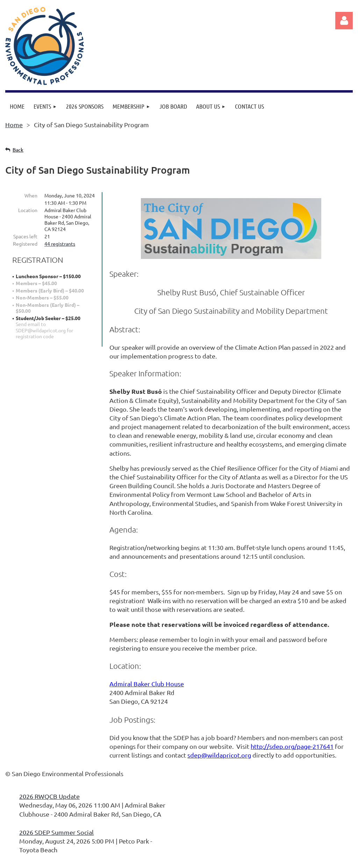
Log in (344, 21)
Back (18, 150)
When (31, 195)
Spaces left (25, 236)
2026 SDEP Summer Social (56, 832)
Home (14, 125)
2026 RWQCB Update (49, 796)
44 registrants (60, 244)
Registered (25, 244)
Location (28, 210)
